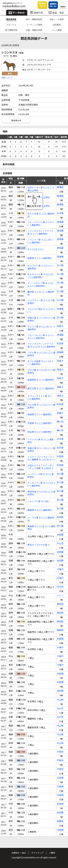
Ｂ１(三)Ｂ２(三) (35, 249)
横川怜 (60, 422)
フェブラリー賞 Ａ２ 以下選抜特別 (41, 302)
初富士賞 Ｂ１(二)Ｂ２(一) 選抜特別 (41, 319)
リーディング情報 (34, 25)
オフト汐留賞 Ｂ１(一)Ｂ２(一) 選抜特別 (40, 363)
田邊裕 (60, 821)
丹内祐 (60, 587)
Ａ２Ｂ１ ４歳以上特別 (39, 198)
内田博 (60, 830)
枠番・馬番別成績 (34, 30)
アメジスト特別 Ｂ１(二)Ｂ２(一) (41, 311)
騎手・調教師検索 (34, 19)
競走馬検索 (11, 19)
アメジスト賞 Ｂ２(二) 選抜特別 (41, 441)
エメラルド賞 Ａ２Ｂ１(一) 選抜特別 (40, 267)
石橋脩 (60, 778)
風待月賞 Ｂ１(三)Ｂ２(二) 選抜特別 (41, 493)
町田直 (60, 344)
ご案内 (52, 853)
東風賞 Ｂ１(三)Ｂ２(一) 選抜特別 (41, 528)
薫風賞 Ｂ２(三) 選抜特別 (40, 510)
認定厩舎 (57, 25)
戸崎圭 (60, 752)
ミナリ (60, 596)
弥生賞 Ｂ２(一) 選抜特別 (40, 432)
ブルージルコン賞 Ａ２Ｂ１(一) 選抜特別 (41, 224)
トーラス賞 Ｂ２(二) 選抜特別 (41, 519)
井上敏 (60, 700)
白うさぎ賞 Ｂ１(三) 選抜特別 (41, 215)
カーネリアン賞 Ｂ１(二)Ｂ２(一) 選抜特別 (41, 484)
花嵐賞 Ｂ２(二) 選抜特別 (40, 423)
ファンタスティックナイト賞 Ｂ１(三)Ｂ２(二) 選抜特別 (41, 345)
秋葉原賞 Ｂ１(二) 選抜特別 (41, 380)
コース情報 (57, 30)
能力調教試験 (11, 30)
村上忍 (60, 543)
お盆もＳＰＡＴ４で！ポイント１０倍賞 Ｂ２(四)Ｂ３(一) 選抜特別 (41, 467)
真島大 (60, 326)
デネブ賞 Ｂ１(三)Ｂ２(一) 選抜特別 (41, 372)
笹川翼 (60, 474)
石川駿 (60, 265)
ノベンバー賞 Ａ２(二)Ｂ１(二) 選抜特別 (40, 241)
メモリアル (11, 25)
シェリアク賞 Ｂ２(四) (38, 501)
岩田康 (60, 535)
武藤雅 (60, 639)
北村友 (60, 717)
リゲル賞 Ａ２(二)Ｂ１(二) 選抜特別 (41, 354)
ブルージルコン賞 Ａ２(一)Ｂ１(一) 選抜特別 (40, 337)
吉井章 (60, 213)
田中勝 (60, 691)
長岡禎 (60, 804)
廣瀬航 (60, 187)
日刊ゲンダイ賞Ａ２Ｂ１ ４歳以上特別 (41, 189)
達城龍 (60, 222)
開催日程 (37, 13)
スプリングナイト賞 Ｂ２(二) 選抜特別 (40, 398)
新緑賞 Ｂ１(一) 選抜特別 (40, 258)
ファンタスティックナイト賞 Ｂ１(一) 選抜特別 (40, 232)
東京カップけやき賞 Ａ (39, 545)
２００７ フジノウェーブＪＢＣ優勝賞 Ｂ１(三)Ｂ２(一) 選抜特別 (41, 458)
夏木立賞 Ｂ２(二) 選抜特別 (41, 389)
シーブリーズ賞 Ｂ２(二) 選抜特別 (40, 476)
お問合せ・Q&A (19, 853)
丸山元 (60, 708)
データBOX (17, 13)
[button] (3, 13)
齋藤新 (60, 630)
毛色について (7, 77)
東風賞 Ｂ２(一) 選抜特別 (40, 415)
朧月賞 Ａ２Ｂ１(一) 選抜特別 (41, 293)
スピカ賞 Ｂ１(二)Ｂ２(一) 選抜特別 (41, 406)
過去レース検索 (57, 19)
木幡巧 (60, 569)
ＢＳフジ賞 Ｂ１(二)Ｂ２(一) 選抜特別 (41, 328)
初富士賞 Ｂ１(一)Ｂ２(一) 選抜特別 (41, 450)
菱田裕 (60, 604)
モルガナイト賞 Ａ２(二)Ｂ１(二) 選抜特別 (40, 276)
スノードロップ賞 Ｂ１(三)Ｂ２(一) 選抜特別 (40, 285)
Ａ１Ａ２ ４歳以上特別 (39, 206)
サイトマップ (37, 853)
